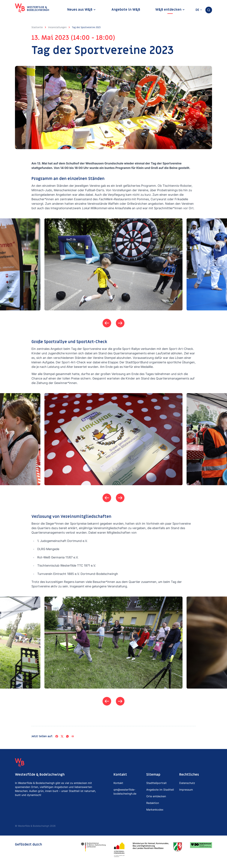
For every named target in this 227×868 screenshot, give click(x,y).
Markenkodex (155, 811)
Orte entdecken (156, 797)
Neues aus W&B (82, 10)
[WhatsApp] (67, 737)
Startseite (37, 27)
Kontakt (118, 784)
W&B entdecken (170, 10)
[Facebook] (57, 737)
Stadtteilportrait (156, 784)
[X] (62, 737)
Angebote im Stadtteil (160, 791)
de (199, 10)
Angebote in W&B (126, 10)
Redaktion (153, 804)
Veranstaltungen (57, 27)
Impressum (186, 791)
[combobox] (209, 10)
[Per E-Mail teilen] (73, 737)
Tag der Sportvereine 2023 (86, 27)
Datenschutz (187, 784)
